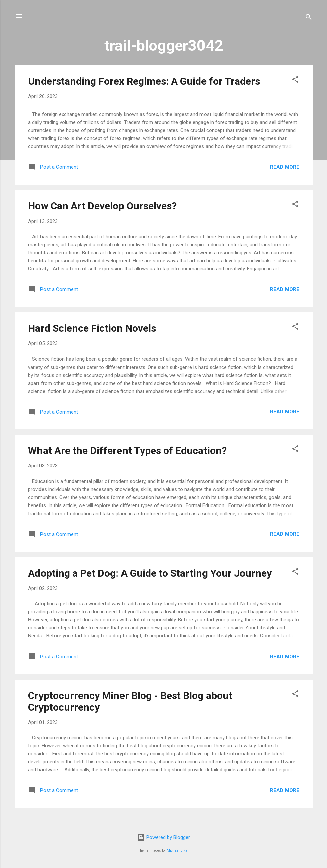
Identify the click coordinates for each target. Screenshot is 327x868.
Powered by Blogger (163, 837)
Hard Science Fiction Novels (92, 328)
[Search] (309, 18)
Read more (285, 167)
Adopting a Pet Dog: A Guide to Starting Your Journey (150, 573)
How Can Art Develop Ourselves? (102, 206)
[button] (295, 80)
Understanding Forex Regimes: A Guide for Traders (144, 81)
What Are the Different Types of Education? (127, 451)
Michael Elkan (178, 850)
